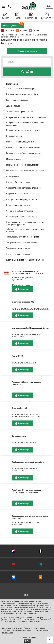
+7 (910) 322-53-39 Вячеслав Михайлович (26, 417)
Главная (5, 16)
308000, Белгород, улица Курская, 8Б (24, 363)
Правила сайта (7, 633)
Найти (27, 72)
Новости (17, 16)
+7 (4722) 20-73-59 (18, 336)
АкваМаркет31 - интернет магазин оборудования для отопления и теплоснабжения (26, 492)
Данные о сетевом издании (12, 628)
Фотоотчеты (47, 16)
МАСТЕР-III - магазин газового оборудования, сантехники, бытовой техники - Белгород (27, 273)
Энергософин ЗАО (19, 408)
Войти (49, 6)
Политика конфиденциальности (39, 630)
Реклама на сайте (30, 628)
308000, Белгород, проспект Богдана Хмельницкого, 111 (31, 308)
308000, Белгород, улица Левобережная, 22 (26, 335)
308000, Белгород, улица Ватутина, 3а (25, 469)
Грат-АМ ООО (17, 356)
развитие (32, 637)
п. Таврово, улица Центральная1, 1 (24, 278)
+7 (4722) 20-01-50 (18, 471)
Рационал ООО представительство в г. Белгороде (28, 383)
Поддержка (23, 637)
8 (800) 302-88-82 (17, 280)
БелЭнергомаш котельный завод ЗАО (28, 462)
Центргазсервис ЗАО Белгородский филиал (30, 328)
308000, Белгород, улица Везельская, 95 (25, 523)
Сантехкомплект (19, 436)
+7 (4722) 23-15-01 (18, 525)
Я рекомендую (23, 289)
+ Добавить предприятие (27, 51)
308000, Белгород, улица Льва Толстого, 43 (26, 415)
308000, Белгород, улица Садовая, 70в (25, 443)
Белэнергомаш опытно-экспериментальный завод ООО (31, 517)
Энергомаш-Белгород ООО (23, 302)
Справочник (31, 16)
